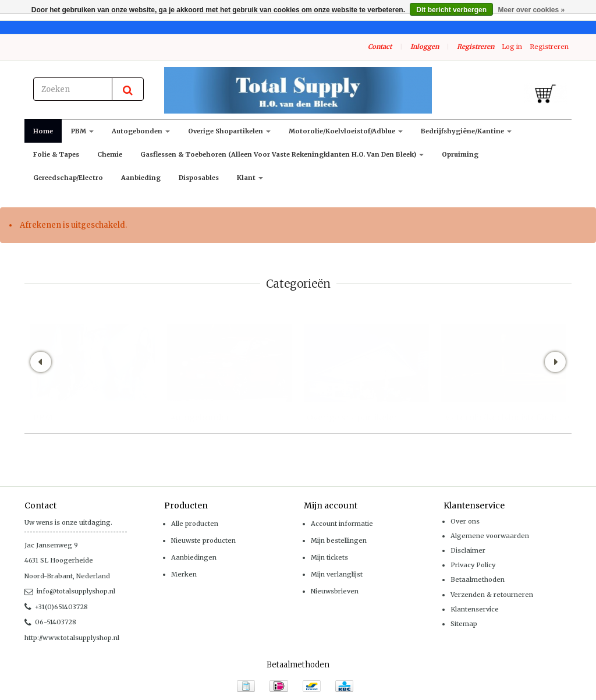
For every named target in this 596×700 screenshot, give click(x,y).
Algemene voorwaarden (490, 536)
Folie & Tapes (56, 154)
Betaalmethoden (478, 579)
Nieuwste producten (203, 540)
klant (250, 178)
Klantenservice (475, 609)
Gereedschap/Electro (68, 178)
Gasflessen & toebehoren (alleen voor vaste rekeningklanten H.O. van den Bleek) (282, 154)
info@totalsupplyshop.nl (70, 591)
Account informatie (342, 524)
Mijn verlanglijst (337, 574)
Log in (512, 47)
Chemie (110, 154)
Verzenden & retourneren (492, 595)
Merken (184, 574)
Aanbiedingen (194, 557)
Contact (380, 47)
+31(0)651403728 (56, 607)
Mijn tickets (329, 557)
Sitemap (464, 624)
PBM (82, 131)
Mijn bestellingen (339, 540)
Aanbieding (141, 178)
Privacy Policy (473, 565)
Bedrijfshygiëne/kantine (466, 131)
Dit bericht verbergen (451, 10)
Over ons (465, 521)
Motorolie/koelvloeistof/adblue (346, 131)
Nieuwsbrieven (335, 591)
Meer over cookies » (531, 10)
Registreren (476, 47)
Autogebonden (141, 131)
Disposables (199, 178)
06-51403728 (50, 622)
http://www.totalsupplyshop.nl (72, 638)
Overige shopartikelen (229, 131)
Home (43, 131)
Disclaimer (468, 550)
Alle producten (195, 524)
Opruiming (460, 154)
